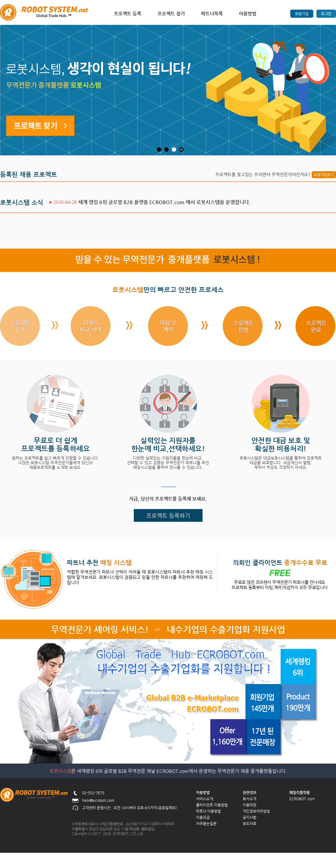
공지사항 (250, 817)
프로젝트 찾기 (171, 14)
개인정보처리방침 (256, 811)
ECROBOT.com (302, 799)
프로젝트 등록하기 (168, 515)
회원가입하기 (324, 175)
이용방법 (248, 14)
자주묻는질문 (206, 824)
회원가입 (302, 14)
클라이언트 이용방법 (212, 805)
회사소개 (250, 799)
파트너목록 (212, 14)
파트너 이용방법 (208, 811)
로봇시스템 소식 (22, 202)
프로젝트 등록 (128, 14)
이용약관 (250, 805)
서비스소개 (205, 799)
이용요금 (203, 817)
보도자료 (250, 824)
